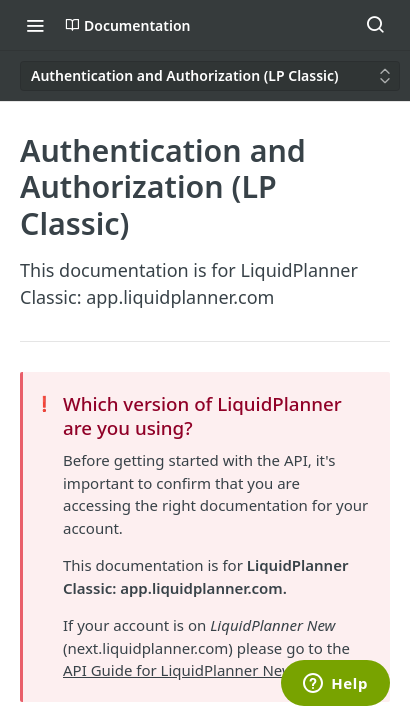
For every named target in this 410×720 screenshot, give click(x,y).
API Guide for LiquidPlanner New (178, 670)
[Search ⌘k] (375, 25)
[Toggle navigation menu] (35, 25)
